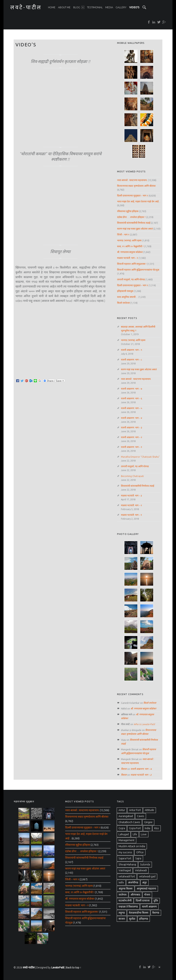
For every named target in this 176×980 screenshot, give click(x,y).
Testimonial (95, 7)
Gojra (122, 828)
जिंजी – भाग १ (123, 235)
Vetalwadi (141, 870)
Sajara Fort (125, 858)
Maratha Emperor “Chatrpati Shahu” (140, 457)
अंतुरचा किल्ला (126, 889)
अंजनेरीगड (133, 883)
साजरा (122, 919)
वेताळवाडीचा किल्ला (139, 913)
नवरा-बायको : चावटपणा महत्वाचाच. (132, 180)
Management (126, 840)
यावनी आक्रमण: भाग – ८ (132, 360)
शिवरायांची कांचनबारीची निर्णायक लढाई (134, 223)
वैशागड (156, 913)
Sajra (138, 858)
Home (52, 7)
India (147, 828)
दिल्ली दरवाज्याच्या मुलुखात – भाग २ (133, 196)
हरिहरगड (144, 919)
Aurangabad (126, 816)
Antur (122, 810)
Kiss (157, 828)
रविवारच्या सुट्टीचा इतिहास (128, 211)
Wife (121, 883)
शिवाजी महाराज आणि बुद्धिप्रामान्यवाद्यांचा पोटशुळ (138, 270)
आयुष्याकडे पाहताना (146, 889)
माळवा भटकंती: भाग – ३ (131, 496)
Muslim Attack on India (132, 846)
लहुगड (122, 913)
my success (125, 852)
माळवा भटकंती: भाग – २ (131, 505)
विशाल (124, 769)
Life (135, 834)
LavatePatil (58, 967)
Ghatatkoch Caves (129, 822)
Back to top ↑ (74, 967)
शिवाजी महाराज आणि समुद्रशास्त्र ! (132, 264)
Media (109, 7)
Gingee (148, 822)
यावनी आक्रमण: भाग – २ (132, 437)
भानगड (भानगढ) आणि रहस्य (129, 240)
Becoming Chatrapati (132, 476)
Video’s (134, 7)
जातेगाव (123, 895)
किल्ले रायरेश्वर (123, 303)
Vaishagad (125, 870)
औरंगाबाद (135, 895)
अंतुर (144, 883)
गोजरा (147, 895)
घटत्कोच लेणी (125, 901)
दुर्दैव (156, 901)
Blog (79, 7)
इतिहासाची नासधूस (125, 291)
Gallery (121, 7)
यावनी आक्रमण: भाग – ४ (132, 418)
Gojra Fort (135, 828)
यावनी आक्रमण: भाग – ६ (132, 398)
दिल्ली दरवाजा (143, 901)
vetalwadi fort (127, 876)
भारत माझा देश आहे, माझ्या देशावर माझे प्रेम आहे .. (139, 201)
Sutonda (145, 864)
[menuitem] (52, 7)
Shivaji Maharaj (127, 864)
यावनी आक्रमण (149, 907)
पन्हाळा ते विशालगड (128, 907)
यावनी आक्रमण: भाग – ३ (132, 427)
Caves (141, 816)
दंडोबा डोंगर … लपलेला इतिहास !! (131, 217)
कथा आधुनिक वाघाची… (127, 297)
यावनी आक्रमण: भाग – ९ (132, 350)
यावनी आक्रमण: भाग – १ (132, 447)
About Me (64, 7)
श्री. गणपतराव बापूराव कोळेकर (130, 252)
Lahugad (124, 834)
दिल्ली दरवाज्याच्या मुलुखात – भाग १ (133, 285)
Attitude (149, 810)
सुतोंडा (132, 919)
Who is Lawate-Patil (144, 724)
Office (140, 852)
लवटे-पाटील (29, 967)
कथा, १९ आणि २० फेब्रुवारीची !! (130, 246)
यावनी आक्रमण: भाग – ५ (132, 408)
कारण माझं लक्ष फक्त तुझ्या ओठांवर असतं (135, 229)
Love (144, 834)
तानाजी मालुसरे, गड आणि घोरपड (131, 279)
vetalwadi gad (147, 876)
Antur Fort (135, 810)
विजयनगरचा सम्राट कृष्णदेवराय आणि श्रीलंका (136, 186)
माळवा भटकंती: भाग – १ (128, 258)
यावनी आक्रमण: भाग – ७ (132, 389)
